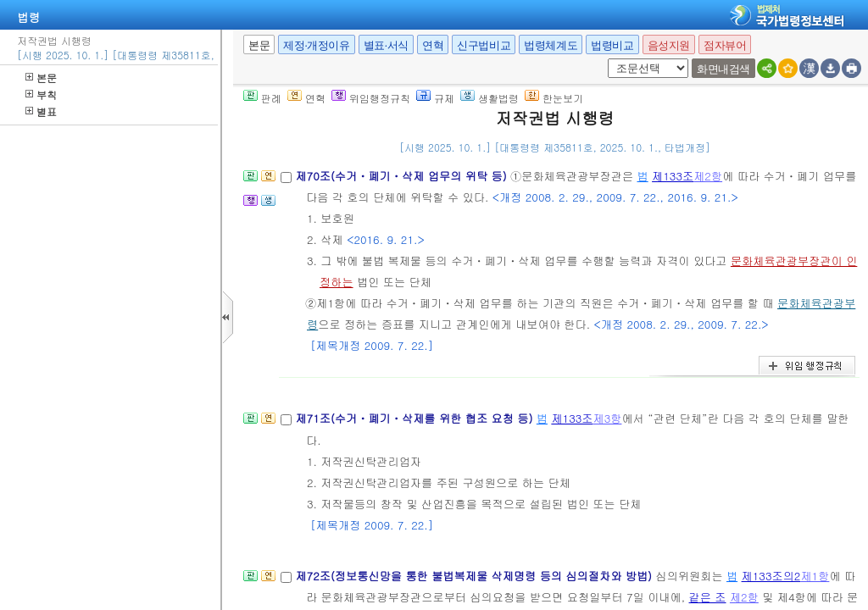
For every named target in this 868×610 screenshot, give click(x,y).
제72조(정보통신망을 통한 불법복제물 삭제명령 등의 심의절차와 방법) (475, 576)
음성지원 (669, 45)
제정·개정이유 (316, 45)
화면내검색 (723, 69)
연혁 (433, 45)
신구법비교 (484, 45)
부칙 (41, 94)
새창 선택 (605, 59)
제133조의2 (771, 576)
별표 (41, 111)
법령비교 (612, 45)
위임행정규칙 (371, 98)
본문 (41, 78)
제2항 (708, 176)
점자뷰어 (725, 45)
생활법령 (490, 98)
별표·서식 (386, 45)
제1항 (815, 576)
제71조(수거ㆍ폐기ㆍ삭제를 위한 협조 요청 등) (415, 418)
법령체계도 (551, 45)
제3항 (607, 418)
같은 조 (708, 597)
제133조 (673, 176)
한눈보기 (554, 98)
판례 (262, 98)
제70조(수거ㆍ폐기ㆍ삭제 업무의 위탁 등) (403, 176)
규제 (435, 98)
